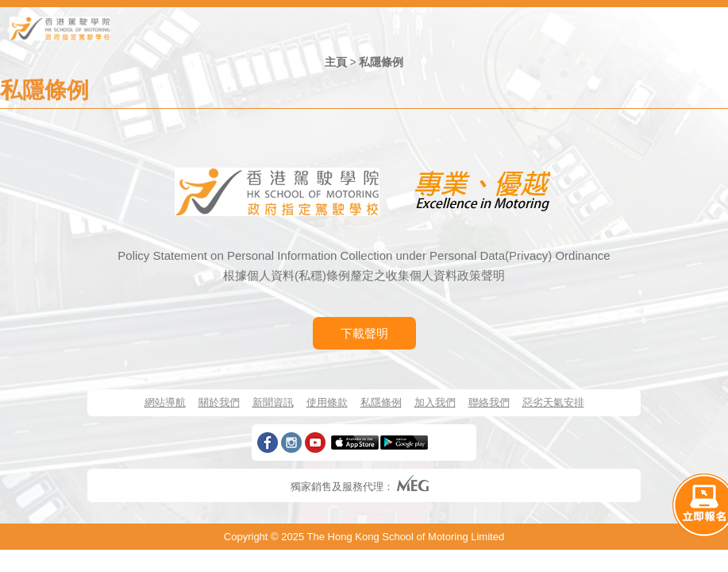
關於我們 (219, 402)
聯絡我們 (489, 402)
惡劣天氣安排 (553, 402)
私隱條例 (381, 62)
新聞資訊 (273, 402)
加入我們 (435, 402)
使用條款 (327, 402)
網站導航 (165, 402)
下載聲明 (364, 333)
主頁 (336, 62)
